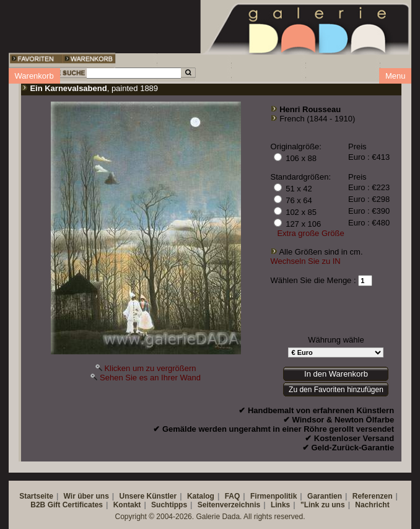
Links (280, 505)
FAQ (233, 496)
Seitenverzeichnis (229, 505)
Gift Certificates (75, 505)
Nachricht (372, 505)
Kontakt (127, 505)
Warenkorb (34, 76)
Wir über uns (86, 496)
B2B (38, 505)
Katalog (201, 496)
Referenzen (373, 496)
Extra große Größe (310, 233)
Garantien (325, 496)
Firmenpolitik (273, 496)
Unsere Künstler (148, 496)
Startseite (36, 496)
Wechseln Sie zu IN (306, 261)
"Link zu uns (323, 505)
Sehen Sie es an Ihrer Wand (150, 378)
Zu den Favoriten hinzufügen (336, 390)
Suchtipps (169, 505)
